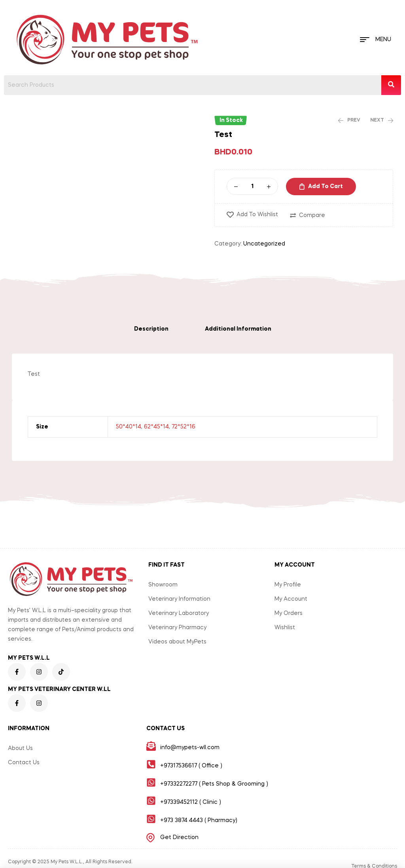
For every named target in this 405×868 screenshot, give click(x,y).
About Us (20, 748)
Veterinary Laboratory (179, 613)
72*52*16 (184, 427)
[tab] (151, 329)
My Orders (289, 613)
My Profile (288, 585)
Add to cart (326, 187)
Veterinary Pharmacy (177, 628)
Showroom (163, 585)
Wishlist (285, 628)
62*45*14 (156, 427)
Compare (312, 215)
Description (151, 329)
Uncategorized (264, 244)
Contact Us (24, 763)
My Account (291, 599)
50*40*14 (129, 427)
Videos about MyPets (177, 642)
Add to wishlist (257, 215)
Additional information (238, 329)
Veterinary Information (179, 599)
